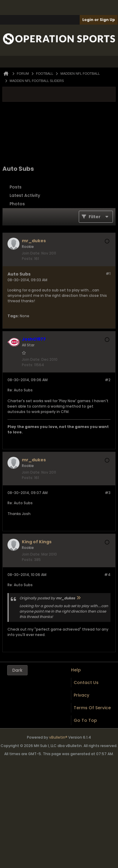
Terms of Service (92, 708)
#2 (108, 380)
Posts (16, 187)
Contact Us (86, 683)
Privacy (81, 695)
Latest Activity (25, 195)
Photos (17, 204)
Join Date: (31, 253)
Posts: (28, 259)
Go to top (85, 720)
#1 (108, 274)
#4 (107, 575)
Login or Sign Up (99, 20)
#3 (108, 493)
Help (76, 670)
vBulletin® (58, 737)
